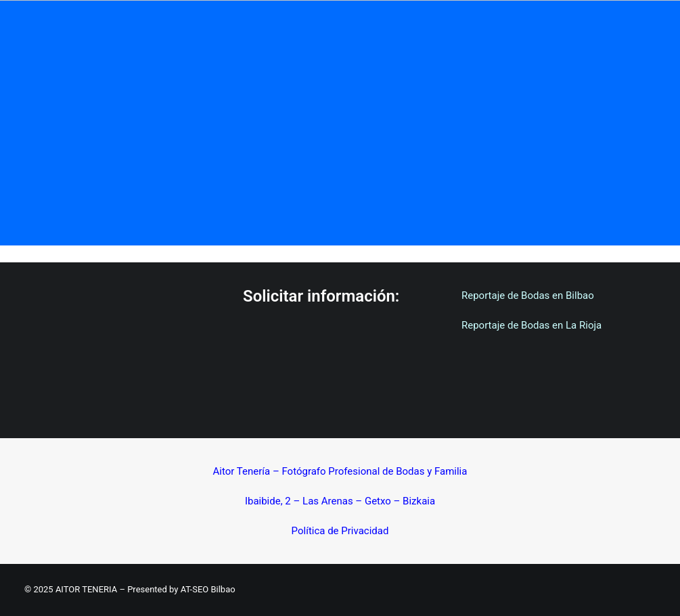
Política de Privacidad (340, 531)
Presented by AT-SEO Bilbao (181, 589)
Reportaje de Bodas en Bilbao (528, 295)
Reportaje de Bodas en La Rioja (531, 325)
